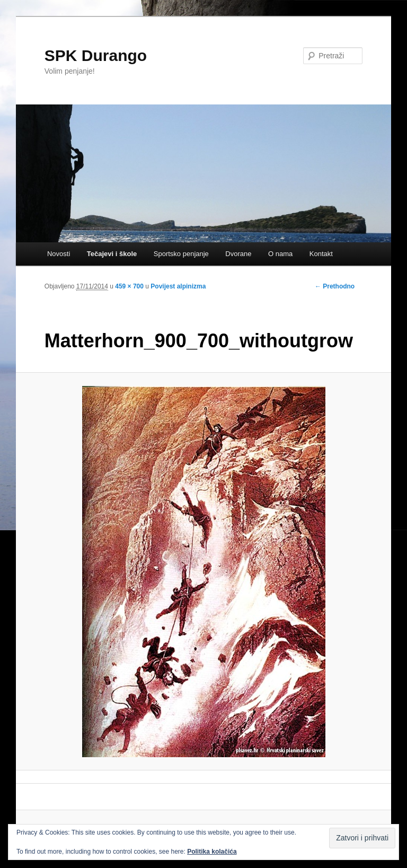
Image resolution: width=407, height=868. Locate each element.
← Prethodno (335, 286)
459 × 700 (129, 286)
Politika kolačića (212, 852)
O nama (280, 254)
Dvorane (238, 254)
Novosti (59, 254)
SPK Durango (96, 55)
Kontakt (321, 254)
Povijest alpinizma (178, 286)
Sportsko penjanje (181, 254)
